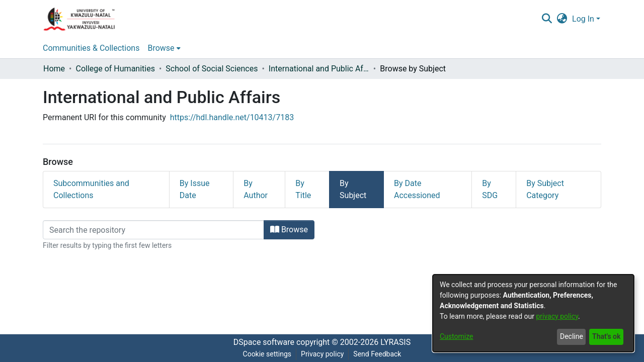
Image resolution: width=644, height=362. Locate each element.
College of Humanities (115, 69)
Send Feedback (377, 354)
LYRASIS (395, 342)
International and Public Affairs (319, 69)
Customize (456, 336)
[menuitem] (562, 19)
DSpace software (264, 342)
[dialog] (533, 313)
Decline (572, 336)
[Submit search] (547, 19)
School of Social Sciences (212, 69)
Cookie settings (267, 354)
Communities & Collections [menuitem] (91, 48)
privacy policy (557, 316)
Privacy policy (322, 354)
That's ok (606, 336)
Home (54, 69)
